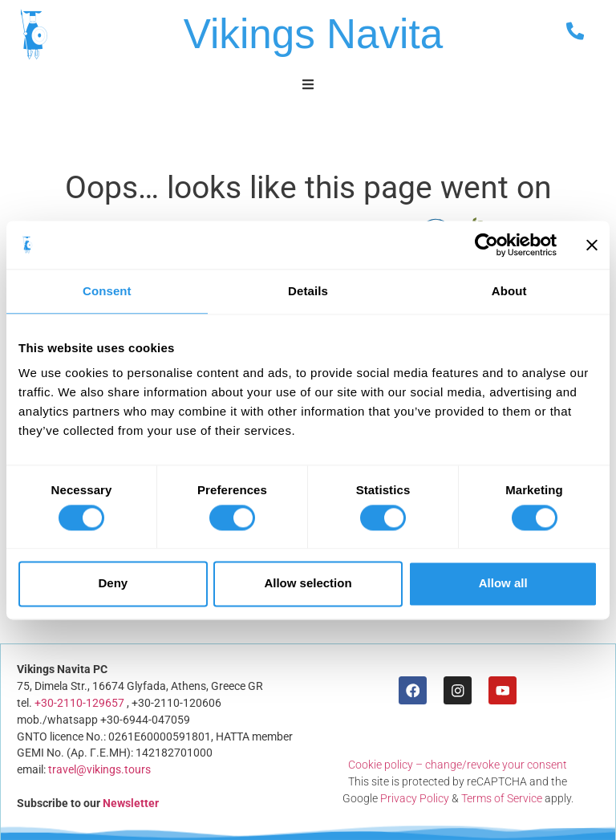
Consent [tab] (107, 291)
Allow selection (308, 584)
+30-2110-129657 (79, 703)
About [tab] (509, 291)
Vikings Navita (313, 34)
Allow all (503, 584)
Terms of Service (502, 798)
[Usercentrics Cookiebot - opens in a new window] (486, 245)
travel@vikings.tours (99, 769)
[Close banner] (592, 245)
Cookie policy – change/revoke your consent (458, 765)
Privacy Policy (415, 798)
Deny (113, 584)
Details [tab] (308, 291)
